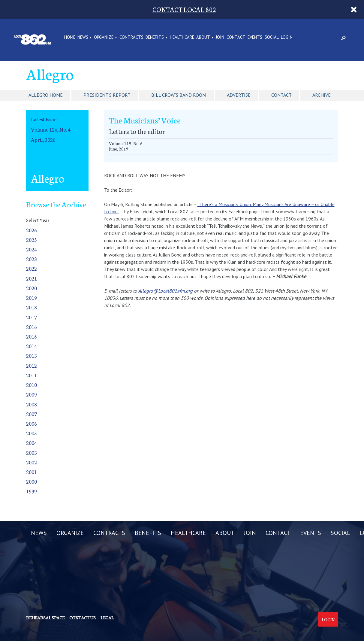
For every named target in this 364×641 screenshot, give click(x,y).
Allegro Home (46, 95)
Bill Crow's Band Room (179, 95)
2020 (32, 288)
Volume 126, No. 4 (51, 129)
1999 (32, 491)
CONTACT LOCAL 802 (184, 9)
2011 (32, 375)
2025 (32, 240)
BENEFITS (155, 38)
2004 (32, 443)
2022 (32, 268)
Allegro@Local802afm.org (165, 291)
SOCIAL (272, 38)
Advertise (239, 95)
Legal (107, 618)
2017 (32, 317)
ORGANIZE (104, 38)
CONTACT (236, 38)
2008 (32, 404)
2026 (32, 230)
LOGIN (287, 38)
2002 (32, 462)
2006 (32, 423)
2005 (32, 433)
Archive (322, 95)
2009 (32, 394)
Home (70, 38)
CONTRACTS (131, 38)
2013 (32, 355)
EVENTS (255, 38)
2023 (32, 259)
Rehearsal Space (45, 618)
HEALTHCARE (182, 38)
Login (328, 619)
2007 (32, 414)
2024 (32, 249)
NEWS (83, 38)
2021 (32, 278)
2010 (32, 385)
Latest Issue (44, 119)
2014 (32, 346)
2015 (32, 336)
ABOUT (203, 38)
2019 (32, 298)
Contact (281, 95)
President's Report (107, 95)
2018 (32, 307)
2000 (32, 481)
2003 (32, 453)
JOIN (220, 38)
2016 (32, 327)
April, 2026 (43, 140)
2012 (32, 365)
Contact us (83, 618)
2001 (32, 472)
